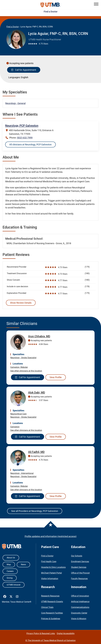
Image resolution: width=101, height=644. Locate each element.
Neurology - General (15, 103)
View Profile (56, 377)
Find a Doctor (51, 12)
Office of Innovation (80, 596)
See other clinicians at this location (26, 371)
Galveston (15, 427)
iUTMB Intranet (14, 585)
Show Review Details (21, 303)
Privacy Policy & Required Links (41, 633)
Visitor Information (50, 579)
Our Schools (77, 556)
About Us (11, 558)
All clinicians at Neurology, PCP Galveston (30, 144)
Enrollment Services (80, 562)
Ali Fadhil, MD (36, 452)
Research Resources (50, 596)
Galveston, (15, 367)
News (23, 564)
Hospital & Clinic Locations (53, 567)
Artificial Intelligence (80, 602)
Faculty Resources (79, 579)
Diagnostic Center (79, 613)
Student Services (79, 567)
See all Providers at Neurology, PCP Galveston (35, 511)
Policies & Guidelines (51, 619)
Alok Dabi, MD (37, 392)
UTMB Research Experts (52, 602)
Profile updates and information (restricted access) (51, 536)
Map (9, 564)
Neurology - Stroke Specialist (23, 358)
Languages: (14, 77)
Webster (24, 367)
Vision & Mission (79, 619)
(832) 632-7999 (25, 138)
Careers (10, 571)
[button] (96, 4)
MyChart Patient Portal (51, 573)
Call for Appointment (24, 70)
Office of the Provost (80, 573)
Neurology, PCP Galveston (22, 126)
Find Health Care (49, 562)
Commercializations (80, 607)
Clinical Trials (47, 607)
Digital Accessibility (66, 633)
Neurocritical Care (18, 414)
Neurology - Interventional (22, 473)
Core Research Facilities (52, 613)
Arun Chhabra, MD (39, 336)
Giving (10, 578)
